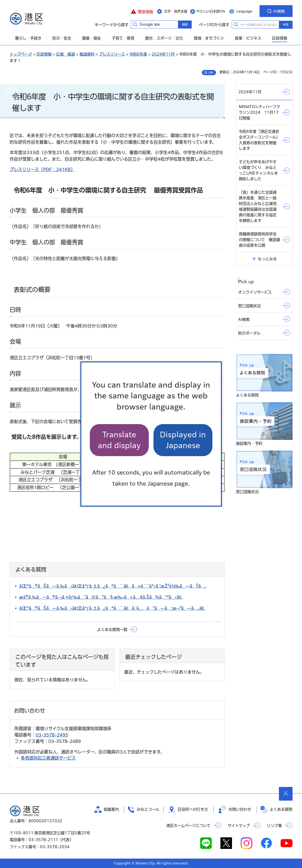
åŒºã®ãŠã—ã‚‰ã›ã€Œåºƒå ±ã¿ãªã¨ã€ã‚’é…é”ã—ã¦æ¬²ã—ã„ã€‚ (112, 608)
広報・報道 (66, 54)
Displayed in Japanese (183, 440)
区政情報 (44, 54)
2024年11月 (163, 54)
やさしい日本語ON (211, 11)
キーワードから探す (135, 24)
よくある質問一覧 (112, 630)
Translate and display (119, 440)
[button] (142, 11)
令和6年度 (138, 54)
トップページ (21, 54)
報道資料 (87, 54)
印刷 (211, 73)
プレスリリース (112, 54)
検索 (286, 25)
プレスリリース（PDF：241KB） (42, 169)
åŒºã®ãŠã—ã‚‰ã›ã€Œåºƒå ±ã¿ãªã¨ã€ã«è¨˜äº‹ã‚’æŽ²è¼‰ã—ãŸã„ (113, 586)
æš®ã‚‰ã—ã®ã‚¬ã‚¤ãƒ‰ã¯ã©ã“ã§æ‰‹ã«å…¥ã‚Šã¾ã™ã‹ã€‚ (101, 597)
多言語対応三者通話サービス (48, 758)
